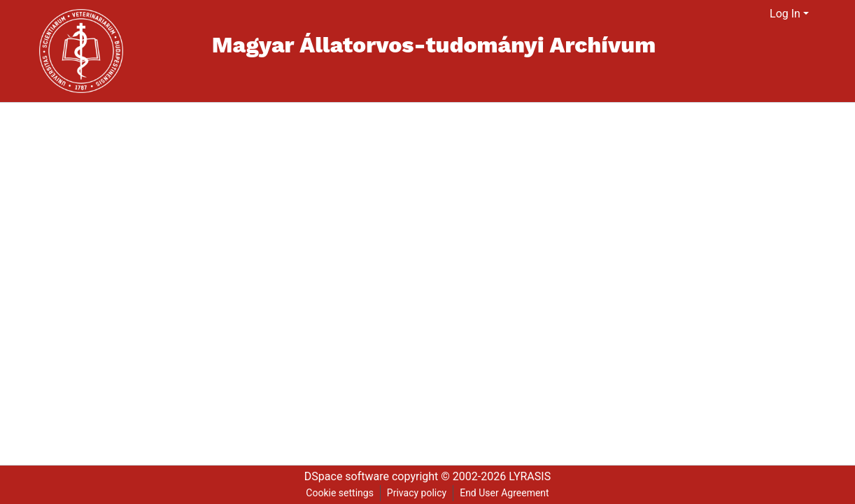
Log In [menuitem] (785, 14)
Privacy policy (417, 493)
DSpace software (347, 476)
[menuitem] (759, 14)
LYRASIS (530, 476)
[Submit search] (742, 14)
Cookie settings (340, 493)
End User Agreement (504, 493)
